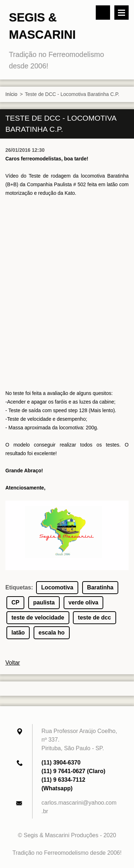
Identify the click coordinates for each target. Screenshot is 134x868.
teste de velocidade (38, 618)
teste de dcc (94, 618)
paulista (44, 602)
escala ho (52, 633)
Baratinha (100, 587)
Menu (121, 13)
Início (11, 94)
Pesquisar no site (103, 13)
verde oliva (84, 602)
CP (15, 602)
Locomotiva (57, 587)
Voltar (13, 663)
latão (18, 633)
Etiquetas (18, 587)
